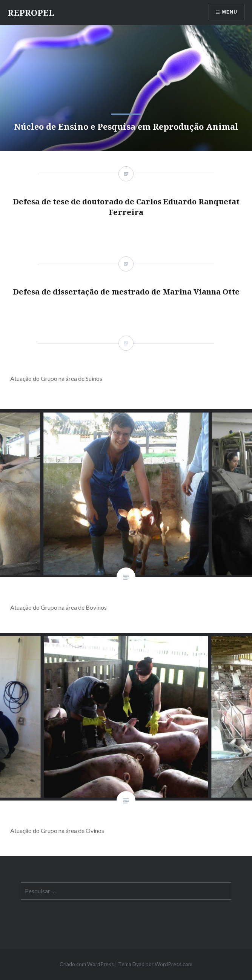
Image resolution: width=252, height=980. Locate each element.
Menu (230, 12)
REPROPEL (31, 12)
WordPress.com (174, 964)
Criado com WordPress (87, 964)
